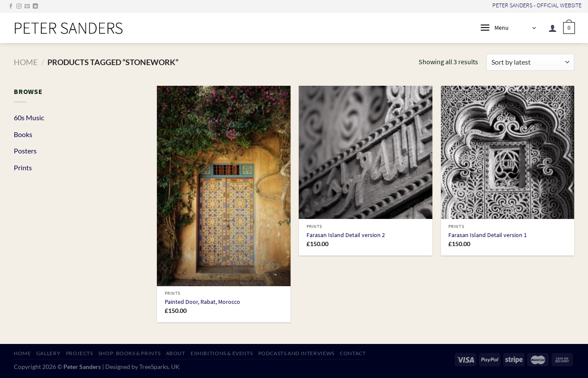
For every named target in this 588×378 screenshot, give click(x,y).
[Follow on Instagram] (19, 6)
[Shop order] (530, 62)
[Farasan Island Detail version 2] (366, 153)
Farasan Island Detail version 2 (346, 235)
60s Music (29, 117)
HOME (22, 353)
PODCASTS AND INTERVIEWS (296, 353)
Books (23, 134)
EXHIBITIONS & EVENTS (222, 353)
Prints (23, 167)
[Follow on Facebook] (11, 6)
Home (26, 62)
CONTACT (353, 353)
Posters (25, 151)
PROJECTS (80, 353)
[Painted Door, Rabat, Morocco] (224, 186)
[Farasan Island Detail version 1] (508, 153)
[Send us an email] (27, 6)
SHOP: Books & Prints (129, 353)
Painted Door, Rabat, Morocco (202, 302)
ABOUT (176, 353)
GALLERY (48, 353)
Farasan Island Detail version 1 (488, 235)
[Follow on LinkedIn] (35, 6)
